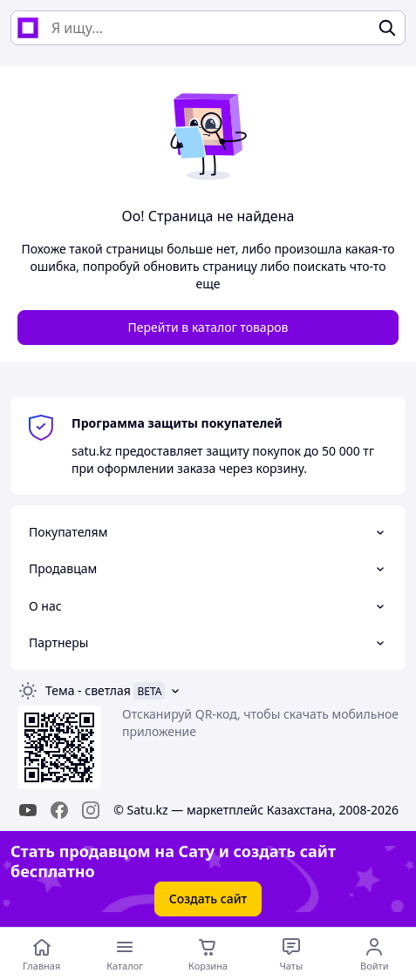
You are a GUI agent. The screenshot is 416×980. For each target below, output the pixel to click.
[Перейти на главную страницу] (41, 954)
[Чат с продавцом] (291, 954)
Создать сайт (208, 899)
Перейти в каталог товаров (208, 327)
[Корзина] (208, 954)
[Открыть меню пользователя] (375, 954)
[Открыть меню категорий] (124, 954)
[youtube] (28, 810)
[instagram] (91, 810)
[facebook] (59, 810)
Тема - (88, 690)
